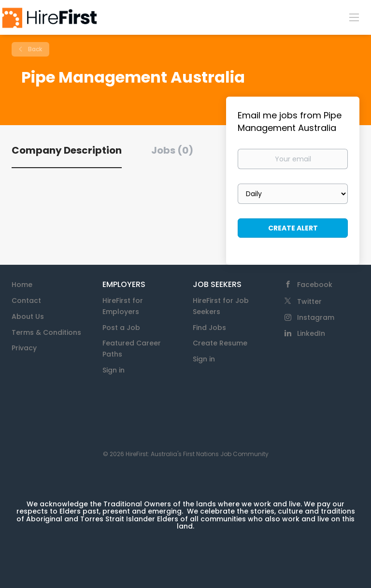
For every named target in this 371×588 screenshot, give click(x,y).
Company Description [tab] (67, 150)
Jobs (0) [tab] (172, 150)
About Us (28, 316)
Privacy (24, 348)
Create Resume (220, 343)
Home (22, 285)
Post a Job (121, 328)
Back (34, 49)
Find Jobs (209, 328)
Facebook (315, 285)
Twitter (309, 301)
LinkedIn (311, 333)
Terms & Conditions (46, 332)
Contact (26, 301)
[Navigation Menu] (354, 17)
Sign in (114, 370)
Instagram (316, 317)
